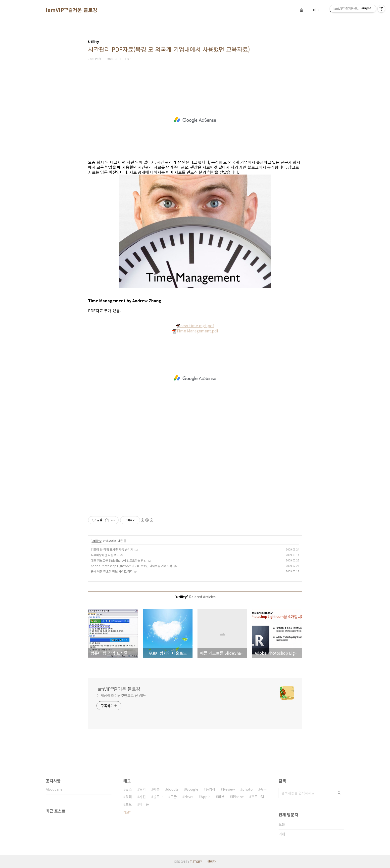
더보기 (127, 812)
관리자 (212, 861)
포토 (129, 804)
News (189, 797)
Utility (97, 541)
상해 (129, 797)
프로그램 (258, 797)
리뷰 (221, 797)
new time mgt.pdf (195, 325)
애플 (156, 789)
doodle (173, 789)
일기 (143, 789)
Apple (206, 797)
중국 (263, 789)
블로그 (158, 797)
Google (192, 789)
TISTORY (196, 861)
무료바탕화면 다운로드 (105, 555)
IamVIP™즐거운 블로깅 (72, 10)
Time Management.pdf (195, 331)
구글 (174, 797)
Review (229, 789)
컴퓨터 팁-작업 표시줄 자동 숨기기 (112, 549)
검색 (339, 793)
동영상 (211, 789)
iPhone (238, 797)
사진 (143, 797)
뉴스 (129, 789)
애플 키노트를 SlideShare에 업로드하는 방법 (119, 560)
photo (247, 789)
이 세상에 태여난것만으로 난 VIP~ (121, 695)
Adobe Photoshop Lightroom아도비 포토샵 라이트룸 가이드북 (131, 566)
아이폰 (144, 804)
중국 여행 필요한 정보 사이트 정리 (112, 571)
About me (54, 789)
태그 (316, 10)
